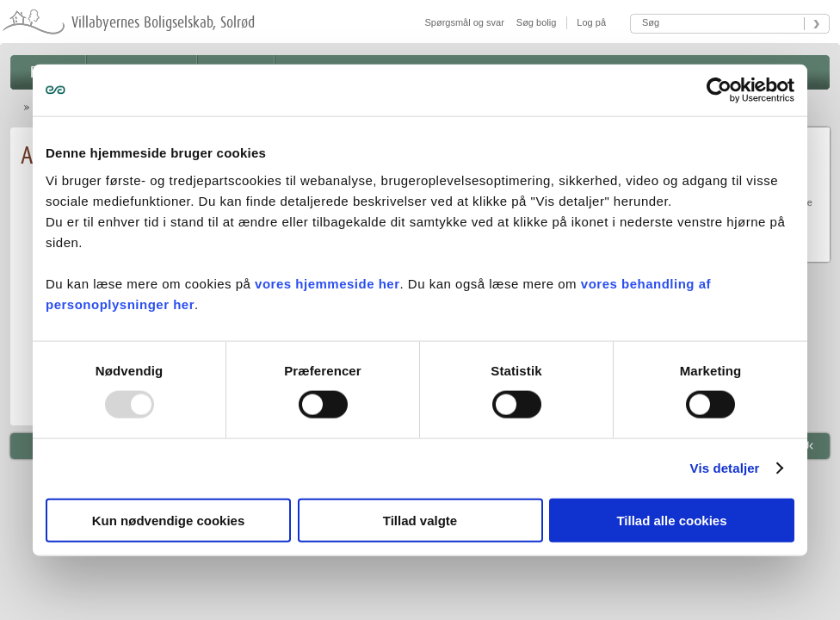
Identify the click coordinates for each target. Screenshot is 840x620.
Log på (590, 22)
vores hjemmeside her (327, 283)
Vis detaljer (725, 468)
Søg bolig (536, 22)
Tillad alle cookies (671, 520)
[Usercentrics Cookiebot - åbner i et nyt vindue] (719, 90)
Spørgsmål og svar (465, 22)
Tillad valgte (420, 520)
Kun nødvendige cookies (169, 520)
